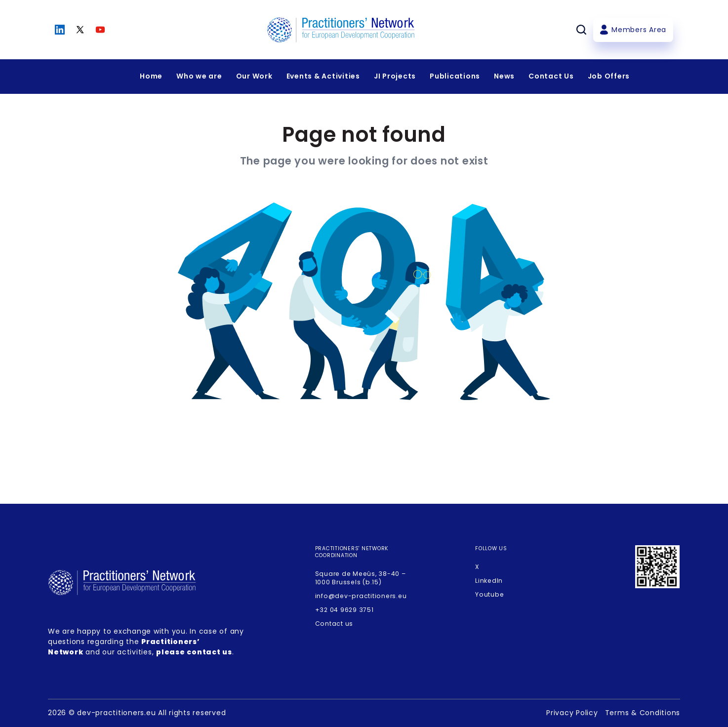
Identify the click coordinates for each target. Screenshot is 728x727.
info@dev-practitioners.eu (361, 596)
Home (151, 76)
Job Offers (609, 76)
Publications (455, 76)
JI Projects (395, 76)
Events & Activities (323, 76)
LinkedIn (489, 581)
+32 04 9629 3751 (344, 610)
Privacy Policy (572, 713)
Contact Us (551, 76)
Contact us (334, 624)
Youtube (489, 594)
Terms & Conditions (643, 713)
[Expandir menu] (199, 77)
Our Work (254, 76)
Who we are (199, 76)
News (504, 76)
